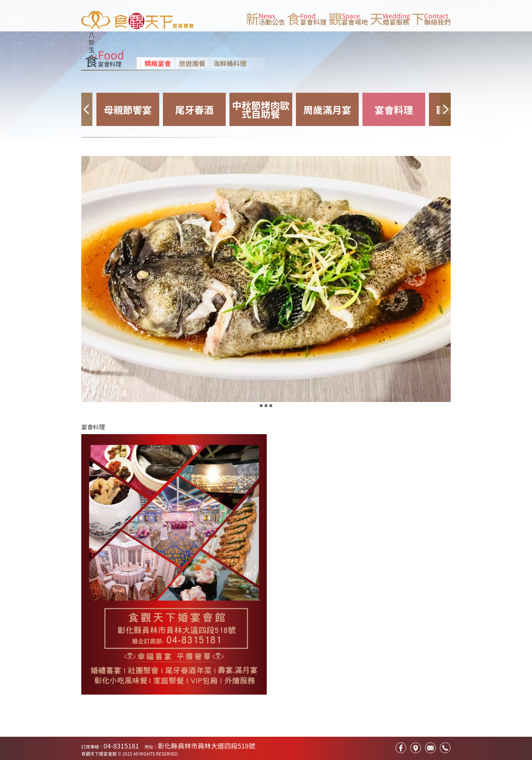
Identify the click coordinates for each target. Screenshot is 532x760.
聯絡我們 (437, 22)
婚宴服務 (396, 22)
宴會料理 (313, 22)
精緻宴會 (158, 63)
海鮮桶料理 (230, 63)
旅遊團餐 (192, 63)
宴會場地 (355, 22)
